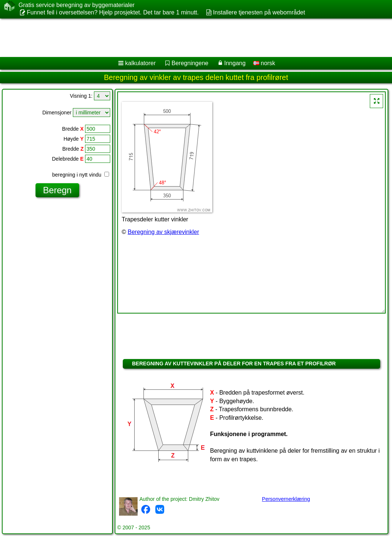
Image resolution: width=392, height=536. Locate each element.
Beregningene (190, 63)
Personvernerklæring (286, 499)
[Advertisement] (189, 38)
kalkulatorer (140, 63)
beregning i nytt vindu (81, 175)
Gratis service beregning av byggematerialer (77, 5)
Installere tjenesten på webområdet (259, 12)
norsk (264, 63)
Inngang (235, 63)
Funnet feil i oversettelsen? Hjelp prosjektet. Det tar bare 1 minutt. (113, 12)
